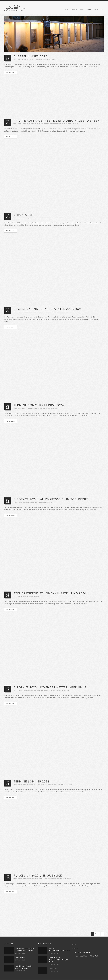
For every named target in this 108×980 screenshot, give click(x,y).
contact (76, 948)
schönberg (47, 60)
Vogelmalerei (66, 124)
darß (40, 504)
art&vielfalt (22, 409)
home (75, 945)
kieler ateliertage (33, 409)
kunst (32, 60)
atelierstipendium (33, 598)
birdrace (21, 504)
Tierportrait (49, 124)
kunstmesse (39, 60)
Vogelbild (58, 124)
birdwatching (29, 693)
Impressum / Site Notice (82, 952)
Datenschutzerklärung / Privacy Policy (86, 956)
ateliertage (22, 313)
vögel (54, 60)
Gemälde (42, 218)
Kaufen (31, 124)
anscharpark (22, 598)
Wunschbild (76, 124)
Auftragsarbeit (23, 124)
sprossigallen (47, 504)
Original (37, 124)
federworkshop (51, 787)
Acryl (26, 218)
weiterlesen (11, 72)
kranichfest (67, 881)
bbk (28, 313)
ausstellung (22, 60)
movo (71, 787)
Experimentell (34, 218)
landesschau (59, 313)
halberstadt (61, 787)
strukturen (50, 218)
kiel (28, 60)
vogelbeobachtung (63, 693)
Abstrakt (21, 218)
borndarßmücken (31, 504)
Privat (43, 124)
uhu (54, 693)
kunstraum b (44, 409)
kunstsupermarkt (47, 313)
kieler (40, 693)
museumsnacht (54, 409)
